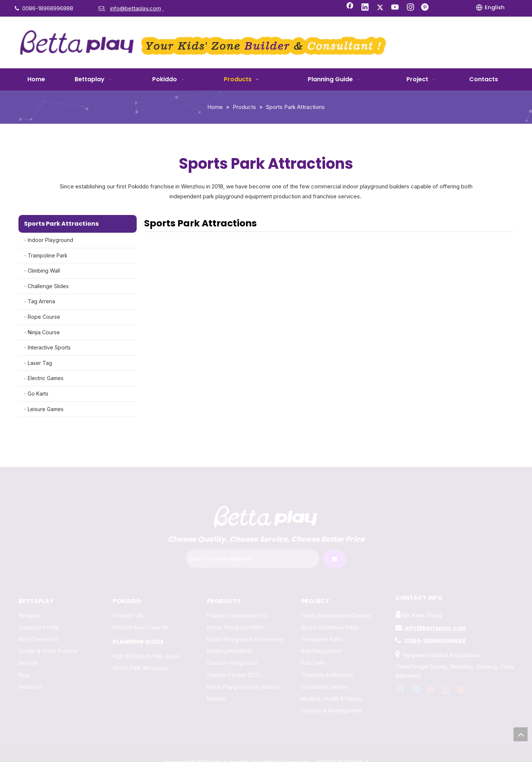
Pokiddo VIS (128, 600)
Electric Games (46, 378)
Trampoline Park (48, 255)
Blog (24, 659)
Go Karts (38, 394)
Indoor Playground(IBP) (236, 611)
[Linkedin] (365, 8)
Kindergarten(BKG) (230, 635)
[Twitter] (380, 8)
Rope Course (44, 317)
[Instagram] (410, 8)
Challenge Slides (48, 286)
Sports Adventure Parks (330, 611)
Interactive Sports (49, 347)
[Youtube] (395, 8)
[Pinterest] (426, 8)
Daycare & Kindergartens (332, 695)
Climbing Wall (44, 271)
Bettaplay (30, 600)
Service (28, 647)
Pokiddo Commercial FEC (238, 600)
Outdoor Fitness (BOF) (234, 659)
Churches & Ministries (327, 659)
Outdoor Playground (232, 647)
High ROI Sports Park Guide (146, 640)
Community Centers (325, 671)
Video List (30, 671)
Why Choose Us (38, 624)
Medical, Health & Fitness (332, 683)
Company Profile (39, 611)
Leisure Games (46, 409)
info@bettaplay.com (435, 612)
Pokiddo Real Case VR (140, 611)
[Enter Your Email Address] (253, 543)
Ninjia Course (44, 332)
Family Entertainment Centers (336, 600)
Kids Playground (321, 635)
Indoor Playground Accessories (245, 624)
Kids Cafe (313, 647)
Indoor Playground (50, 240)
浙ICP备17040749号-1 (342, 747)
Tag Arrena (41, 301)
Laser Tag (40, 363)
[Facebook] (350, 8)
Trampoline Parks (322, 624)
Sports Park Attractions (140, 652)
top (521, 734)
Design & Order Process (48, 635)
